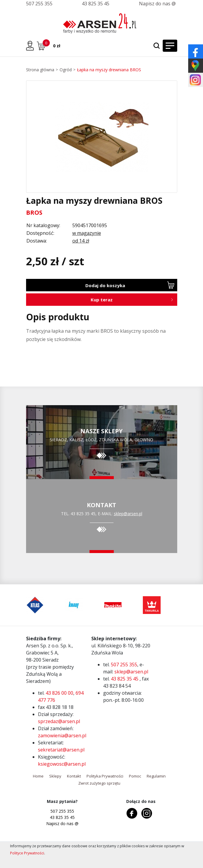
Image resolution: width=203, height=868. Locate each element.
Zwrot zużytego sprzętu (99, 783)
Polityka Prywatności (105, 776)
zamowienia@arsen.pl (62, 736)
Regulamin (156, 776)
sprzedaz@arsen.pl (59, 721)
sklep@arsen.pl (128, 514)
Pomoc (135, 776)
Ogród (66, 70)
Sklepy (55, 776)
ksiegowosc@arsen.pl (62, 764)
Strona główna (40, 70)
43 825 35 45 (96, 4)
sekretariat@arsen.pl (61, 750)
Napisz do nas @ (157, 4)
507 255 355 (39, 4)
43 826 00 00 (59, 693)
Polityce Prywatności (27, 853)
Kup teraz (102, 300)
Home (38, 776)
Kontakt (74, 776)
